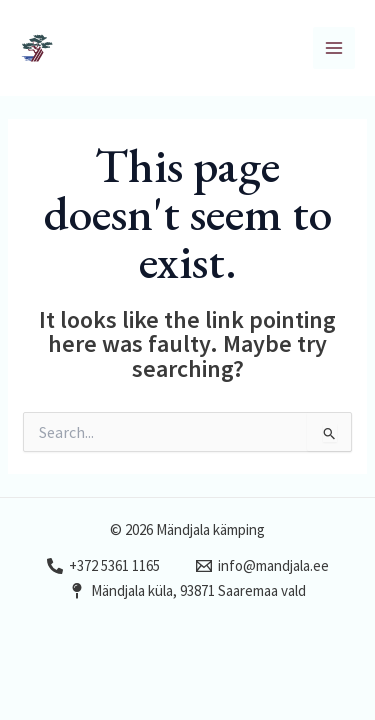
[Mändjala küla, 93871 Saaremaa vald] (187, 591)
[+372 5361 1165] (103, 566)
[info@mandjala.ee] (262, 566)
